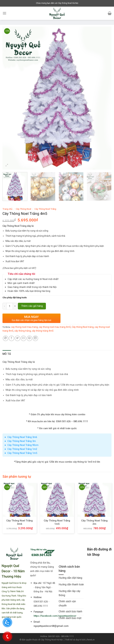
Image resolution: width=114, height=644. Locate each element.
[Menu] (4, 13)
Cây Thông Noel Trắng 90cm (23, 445)
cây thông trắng (23, 331)
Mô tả (7, 354)
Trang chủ (7, 209)
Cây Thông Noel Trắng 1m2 (22, 449)
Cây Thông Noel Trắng (45, 209)
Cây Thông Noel (23, 209)
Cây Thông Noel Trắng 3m (22, 441)
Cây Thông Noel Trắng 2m (94, 522)
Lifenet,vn (90, 640)
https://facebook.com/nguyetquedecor (55, 616)
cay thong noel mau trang (24, 327)
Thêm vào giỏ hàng (32, 306)
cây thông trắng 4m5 (43, 331)
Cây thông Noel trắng (83, 327)
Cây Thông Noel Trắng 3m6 (22, 437)
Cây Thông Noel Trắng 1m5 (22, 453)
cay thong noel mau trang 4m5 (55, 327)
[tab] (7, 354)
